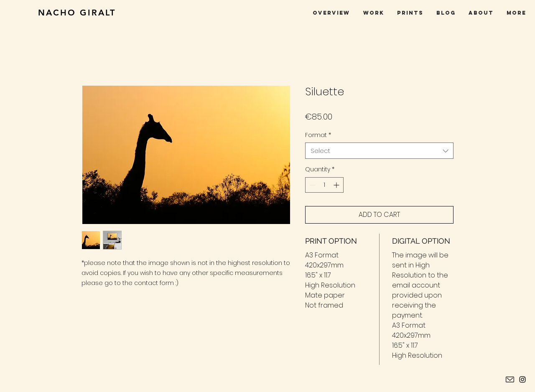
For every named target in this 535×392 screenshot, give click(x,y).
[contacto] (510, 379)
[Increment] (337, 185)
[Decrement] (312, 185)
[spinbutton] (324, 185)
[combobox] (379, 151)
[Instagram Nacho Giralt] (522, 379)
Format (318, 135)
